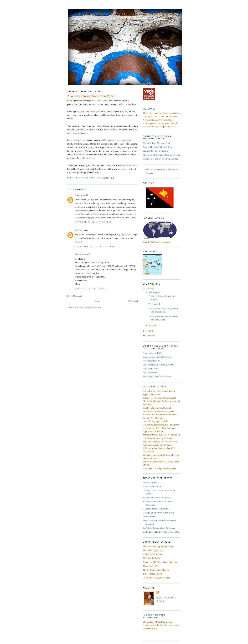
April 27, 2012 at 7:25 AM (91, 288)
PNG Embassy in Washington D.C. (159, 365)
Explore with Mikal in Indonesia (157, 497)
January (153, 325)
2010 (149, 288)
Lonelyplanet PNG (151, 361)
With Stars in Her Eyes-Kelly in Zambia (161, 532)
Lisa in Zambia (150, 517)
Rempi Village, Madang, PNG (156, 143)
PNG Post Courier (151, 369)
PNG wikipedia (150, 373)
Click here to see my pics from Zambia (160, 159)
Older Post (133, 301)
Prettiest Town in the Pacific (156, 151)
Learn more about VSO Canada (157, 357)
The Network (154, 304)
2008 (149, 335)
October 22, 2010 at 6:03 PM (93, 222)
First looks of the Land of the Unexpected (162, 155)
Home (98, 301)
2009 (149, 331)
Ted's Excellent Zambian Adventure (159, 528)
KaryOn (79, 230)
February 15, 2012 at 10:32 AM (95, 246)
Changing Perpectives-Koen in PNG (159, 513)
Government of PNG (152, 353)
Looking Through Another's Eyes (125, 17)
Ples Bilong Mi (150, 482)
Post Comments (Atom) (90, 307)
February (153, 292)
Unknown (79, 195)
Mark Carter (80, 254)
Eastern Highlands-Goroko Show (158, 147)
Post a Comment (75, 296)
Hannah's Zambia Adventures (156, 509)
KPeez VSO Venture (152, 486)
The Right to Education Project (157, 376)
